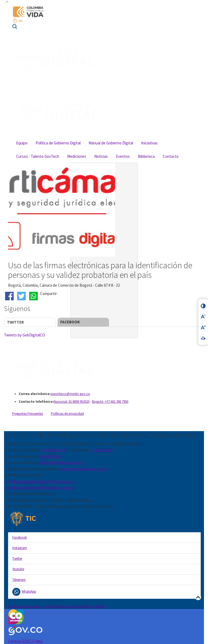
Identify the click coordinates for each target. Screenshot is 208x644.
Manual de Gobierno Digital (111, 143)
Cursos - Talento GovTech (38, 156)
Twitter (15, 322)
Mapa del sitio (97, 606)
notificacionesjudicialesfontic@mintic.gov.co (41, 488)
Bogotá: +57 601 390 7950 (110, 402)
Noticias (101, 156)
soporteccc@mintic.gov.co (70, 394)
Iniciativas (149, 143)
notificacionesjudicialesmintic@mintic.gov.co (41, 482)
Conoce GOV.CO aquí (25, 641)
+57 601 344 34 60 (54, 450)
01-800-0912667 (51, 456)
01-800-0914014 (102, 450)
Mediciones (77, 156)
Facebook (70, 322)
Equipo (22, 143)
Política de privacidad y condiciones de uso (39, 606)
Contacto (171, 156)
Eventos (123, 156)
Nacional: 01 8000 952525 (72, 402)
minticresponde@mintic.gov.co (61, 463)
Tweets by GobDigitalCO (24, 335)
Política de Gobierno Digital (58, 143)
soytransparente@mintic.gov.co (84, 469)
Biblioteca (146, 156)
